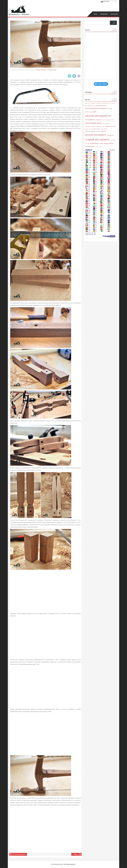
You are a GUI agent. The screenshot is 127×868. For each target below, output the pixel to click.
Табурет (75, 854)
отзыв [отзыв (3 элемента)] (94, 129)
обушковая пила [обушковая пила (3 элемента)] (111, 126)
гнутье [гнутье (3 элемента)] (87, 112)
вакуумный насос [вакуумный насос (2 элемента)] (91, 106)
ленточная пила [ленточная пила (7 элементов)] (93, 123)
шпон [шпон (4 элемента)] (101, 143)
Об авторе (104, 14)
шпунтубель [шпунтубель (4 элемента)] (109, 143)
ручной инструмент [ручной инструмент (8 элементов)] (96, 135)
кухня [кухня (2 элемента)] (104, 120)
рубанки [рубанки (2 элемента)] (98, 131)
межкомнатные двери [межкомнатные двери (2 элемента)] (90, 126)
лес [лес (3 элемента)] (103, 123)
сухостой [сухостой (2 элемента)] (87, 144)
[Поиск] (113, 23)
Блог (96, 14)
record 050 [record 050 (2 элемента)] (93, 103)
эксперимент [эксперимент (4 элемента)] (90, 146)
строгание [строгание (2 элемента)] (113, 140)
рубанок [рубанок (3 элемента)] (103, 131)
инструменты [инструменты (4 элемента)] (90, 119)
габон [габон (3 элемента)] (110, 108)
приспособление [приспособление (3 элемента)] (90, 131)
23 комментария (52, 70)
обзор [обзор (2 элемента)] (103, 126)
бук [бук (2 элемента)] (86, 106)
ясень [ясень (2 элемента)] (100, 147)
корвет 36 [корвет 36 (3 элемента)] (99, 120)
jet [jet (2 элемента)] (89, 103)
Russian (105, 2)
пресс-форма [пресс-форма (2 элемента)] (104, 129)
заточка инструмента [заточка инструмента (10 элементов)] (98, 116)
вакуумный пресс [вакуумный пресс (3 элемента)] (102, 105)
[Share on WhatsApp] (69, 76)
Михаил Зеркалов (41, 70)
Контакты (114, 14)
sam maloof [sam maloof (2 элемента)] (99, 103)
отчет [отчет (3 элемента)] (98, 129)
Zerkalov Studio (101, 84)
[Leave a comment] (79, 76)
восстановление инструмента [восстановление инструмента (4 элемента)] (96, 108)
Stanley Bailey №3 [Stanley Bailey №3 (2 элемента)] (106, 103)
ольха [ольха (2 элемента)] (90, 129)
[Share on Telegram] (74, 76)
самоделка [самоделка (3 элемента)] (110, 135)
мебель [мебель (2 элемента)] (107, 123)
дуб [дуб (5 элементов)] (94, 111)
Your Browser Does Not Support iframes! (101, 56)
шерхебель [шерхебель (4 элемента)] (94, 143)
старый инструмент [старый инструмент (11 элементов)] (98, 139)
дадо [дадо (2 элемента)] (91, 112)
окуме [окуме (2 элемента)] (86, 129)
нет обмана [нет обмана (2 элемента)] (98, 126)
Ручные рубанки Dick (19, 854)
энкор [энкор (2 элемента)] (97, 147)
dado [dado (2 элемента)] (86, 103)
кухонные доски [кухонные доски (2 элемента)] (110, 120)
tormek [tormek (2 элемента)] (113, 103)
